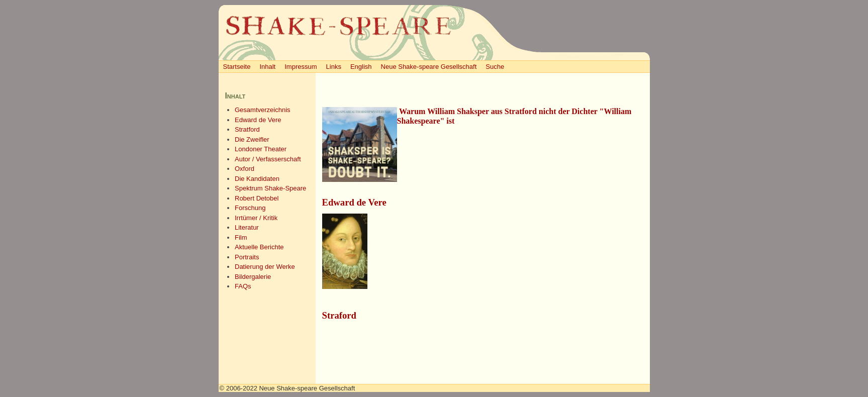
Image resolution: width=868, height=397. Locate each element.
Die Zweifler (252, 139)
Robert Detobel (257, 198)
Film (241, 237)
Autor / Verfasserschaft (268, 159)
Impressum (301, 67)
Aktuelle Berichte (259, 247)
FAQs (243, 286)
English (361, 67)
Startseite (237, 67)
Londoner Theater (261, 149)
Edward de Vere (258, 120)
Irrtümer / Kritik (256, 218)
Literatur (247, 227)
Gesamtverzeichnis (263, 110)
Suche (495, 67)
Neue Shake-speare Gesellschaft (429, 67)
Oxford (245, 169)
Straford (339, 315)
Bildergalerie (253, 277)
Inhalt (267, 67)
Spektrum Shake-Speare (270, 188)
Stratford (247, 129)
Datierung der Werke (265, 267)
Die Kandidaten (257, 179)
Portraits (247, 257)
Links (334, 67)
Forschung (250, 208)
